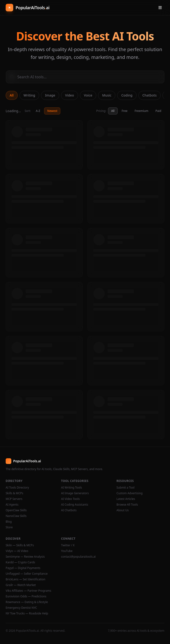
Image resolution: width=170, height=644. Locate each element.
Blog (9, 522)
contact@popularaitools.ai (78, 557)
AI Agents (12, 505)
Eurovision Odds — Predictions (26, 596)
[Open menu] (160, 8)
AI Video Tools (70, 499)
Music (107, 95)
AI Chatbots (69, 510)
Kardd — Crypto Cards (20, 562)
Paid (158, 111)
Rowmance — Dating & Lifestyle (27, 602)
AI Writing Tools (72, 488)
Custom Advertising (130, 493)
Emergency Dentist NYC (21, 608)
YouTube (67, 551)
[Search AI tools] (85, 77)
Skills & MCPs (15, 493)
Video (70, 95)
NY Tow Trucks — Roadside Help (27, 613)
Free (125, 111)
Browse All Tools (127, 505)
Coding (127, 95)
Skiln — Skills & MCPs (20, 545)
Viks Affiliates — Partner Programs (28, 591)
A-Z (38, 111)
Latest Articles (126, 499)
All (12, 95)
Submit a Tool (125, 488)
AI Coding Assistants (75, 505)
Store (9, 527)
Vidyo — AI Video (17, 551)
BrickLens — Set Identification (25, 579)
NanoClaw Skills (16, 516)
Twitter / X (68, 545)
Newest (52, 111)
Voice (88, 95)
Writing (29, 95)
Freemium (141, 111)
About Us (123, 510)
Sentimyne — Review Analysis (25, 557)
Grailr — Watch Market (21, 585)
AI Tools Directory (17, 488)
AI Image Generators (75, 493)
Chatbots (149, 95)
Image (50, 95)
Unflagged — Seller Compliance (27, 574)
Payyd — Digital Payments (23, 568)
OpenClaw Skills (16, 510)
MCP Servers (14, 499)
